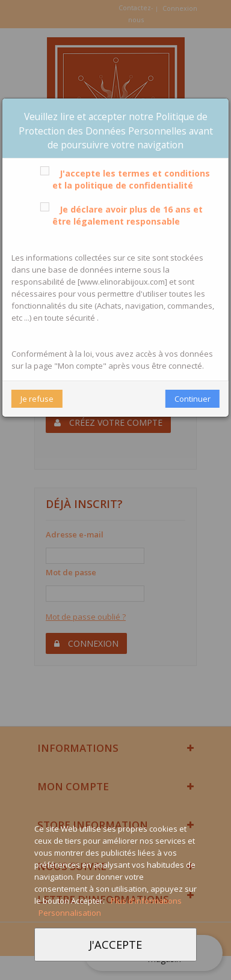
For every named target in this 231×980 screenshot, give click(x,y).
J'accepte (115, 944)
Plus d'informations (146, 901)
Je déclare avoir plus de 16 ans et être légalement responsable (119, 215)
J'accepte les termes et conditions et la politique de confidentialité (123, 179)
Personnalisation (70, 913)
